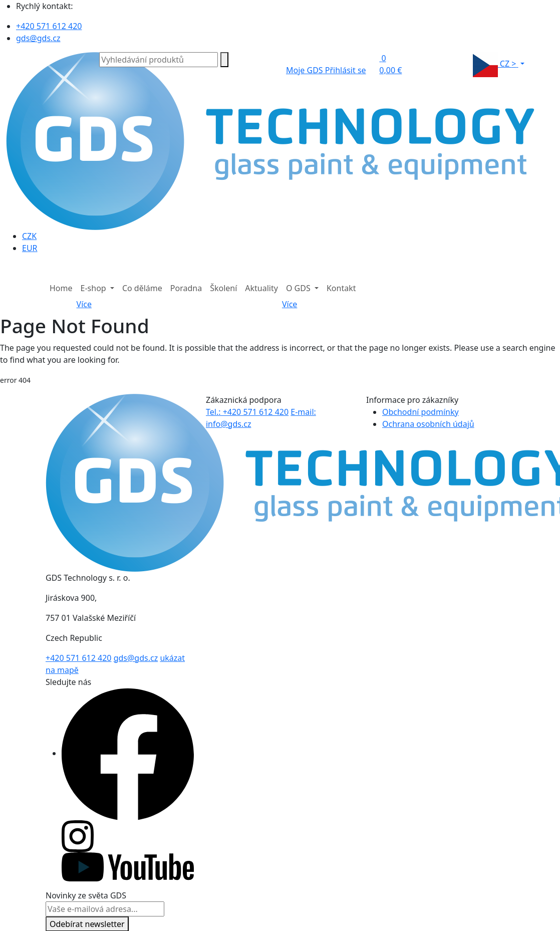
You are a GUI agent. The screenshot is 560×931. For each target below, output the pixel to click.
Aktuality (261, 288)
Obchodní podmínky (421, 412)
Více (84, 304)
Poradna (186, 288)
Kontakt (341, 288)
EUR (30, 248)
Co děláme (142, 288)
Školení (223, 288)
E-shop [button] (94, 288)
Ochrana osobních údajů (428, 424)
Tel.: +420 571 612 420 (247, 412)
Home (61, 288)
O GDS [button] (299, 288)
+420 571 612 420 (49, 26)
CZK (29, 236)
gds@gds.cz (38, 38)
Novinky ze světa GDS (86, 895)
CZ (496, 65)
